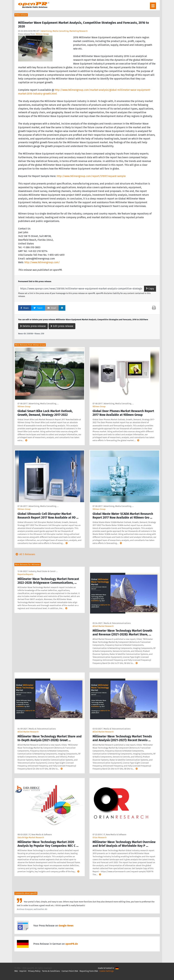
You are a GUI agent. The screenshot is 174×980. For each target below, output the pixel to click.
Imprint (23, 971)
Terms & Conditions (51, 971)
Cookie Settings (107, 971)
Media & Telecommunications (117, 623)
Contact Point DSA (70, 971)
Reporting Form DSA (89, 971)
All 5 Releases (25, 554)
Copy (150, 289)
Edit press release (62, 326)
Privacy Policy (34, 971)
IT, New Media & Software (40, 834)
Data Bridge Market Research (31, 837)
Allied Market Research (103, 626)
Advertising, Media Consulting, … (44, 404)
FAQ (16, 971)
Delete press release (33, 326)
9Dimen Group (42, 34)
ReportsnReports (25, 574)
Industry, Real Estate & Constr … (43, 571)
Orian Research (100, 837)
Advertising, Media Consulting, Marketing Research (64, 31)
